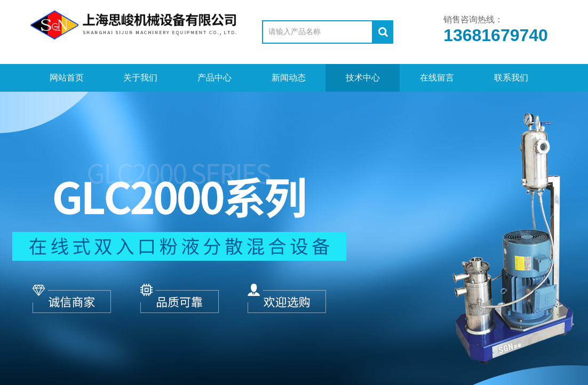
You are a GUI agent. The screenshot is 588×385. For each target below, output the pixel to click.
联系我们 (511, 78)
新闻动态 (289, 78)
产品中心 (214, 78)
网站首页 (67, 78)
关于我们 (140, 78)
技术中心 (363, 78)
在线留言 (437, 78)
